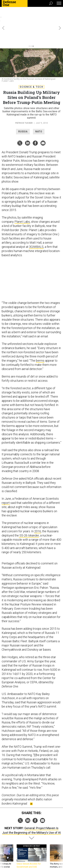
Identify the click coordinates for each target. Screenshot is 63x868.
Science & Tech (32, 69)
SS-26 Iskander (29, 517)
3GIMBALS (36, 229)
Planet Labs (22, 204)
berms (40, 342)
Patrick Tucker (24, 105)
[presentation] (3, 841)
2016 (38, 513)
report (6, 485)
